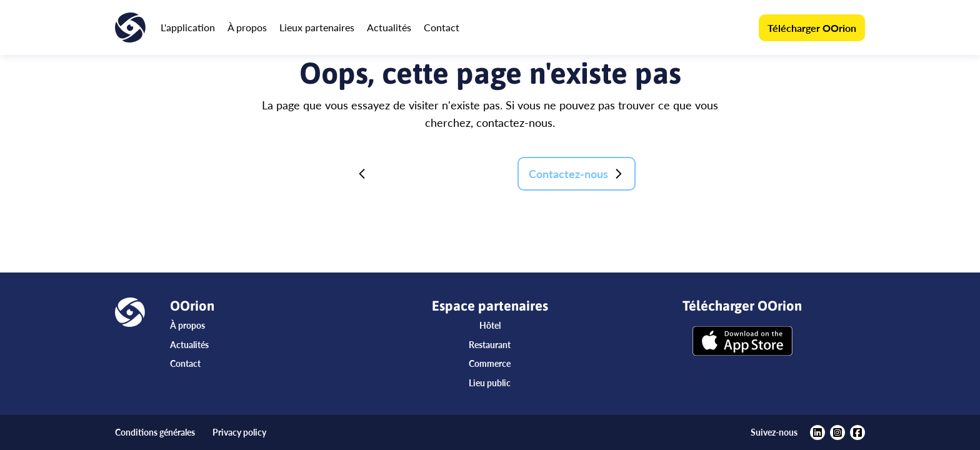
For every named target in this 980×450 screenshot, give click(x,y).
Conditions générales (155, 432)
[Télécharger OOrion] (742, 342)
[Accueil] (130, 27)
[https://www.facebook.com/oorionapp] (857, 432)
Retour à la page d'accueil (427, 174)
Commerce (490, 363)
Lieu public (490, 383)
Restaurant (490, 345)
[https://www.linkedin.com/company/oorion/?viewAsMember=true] (817, 432)
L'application (188, 27)
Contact (442, 27)
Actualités (389, 27)
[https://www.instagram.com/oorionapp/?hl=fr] (837, 432)
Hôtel (490, 325)
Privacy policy (239, 432)
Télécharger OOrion (812, 28)
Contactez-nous (577, 174)
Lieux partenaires (317, 27)
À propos (247, 27)
